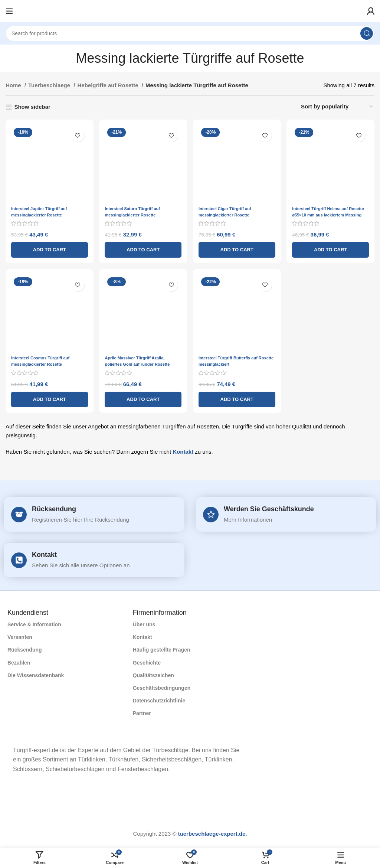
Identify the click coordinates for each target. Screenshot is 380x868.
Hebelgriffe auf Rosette (108, 85)
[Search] (190, 33)
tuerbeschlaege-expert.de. (213, 832)
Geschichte (147, 661)
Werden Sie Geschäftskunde (269, 507)
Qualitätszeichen (153, 673)
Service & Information (34, 623)
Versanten (20, 635)
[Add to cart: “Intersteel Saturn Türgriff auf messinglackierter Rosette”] (142, 246)
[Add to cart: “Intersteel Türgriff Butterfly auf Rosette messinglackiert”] (237, 397)
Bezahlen (19, 661)
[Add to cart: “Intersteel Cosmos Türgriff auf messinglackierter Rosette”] (47, 397)
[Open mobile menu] (9, 11)
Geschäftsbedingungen (162, 686)
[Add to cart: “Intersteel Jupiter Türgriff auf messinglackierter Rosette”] (47, 246)
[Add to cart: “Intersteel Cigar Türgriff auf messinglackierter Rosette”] (237, 246)
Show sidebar (32, 107)
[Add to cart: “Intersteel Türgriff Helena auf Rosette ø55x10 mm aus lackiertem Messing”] (332, 246)
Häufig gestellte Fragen (162, 648)
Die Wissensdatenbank (36, 673)
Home (14, 85)
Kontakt (183, 449)
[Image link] (8, 733)
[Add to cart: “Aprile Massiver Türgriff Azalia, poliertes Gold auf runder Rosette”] (142, 397)
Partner (142, 711)
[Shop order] (337, 107)
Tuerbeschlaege (50, 85)
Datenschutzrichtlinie (159, 699)
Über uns (144, 623)
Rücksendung (54, 507)
